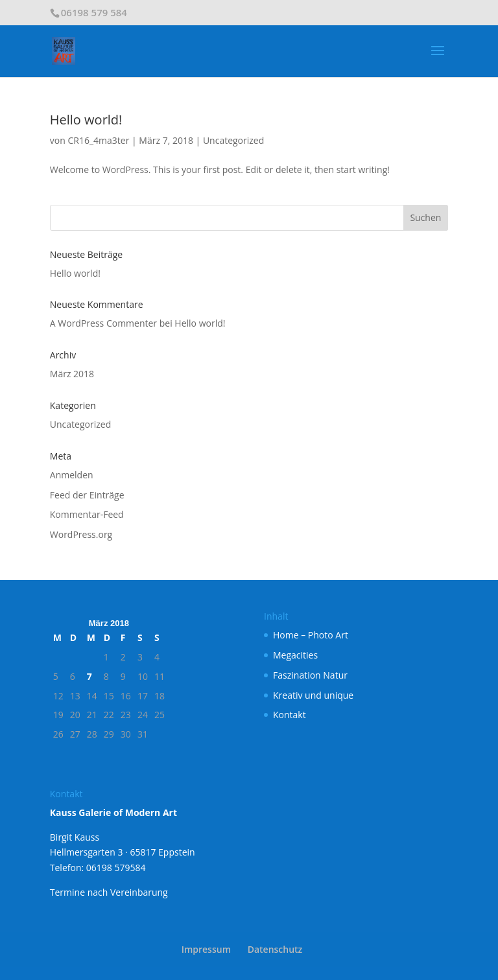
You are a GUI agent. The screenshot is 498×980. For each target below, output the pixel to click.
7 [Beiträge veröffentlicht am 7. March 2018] (89, 676)
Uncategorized (233, 140)
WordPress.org (81, 534)
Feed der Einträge (87, 495)
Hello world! (86, 120)
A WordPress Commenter (103, 323)
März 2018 (72, 374)
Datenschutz (275, 949)
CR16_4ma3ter (98, 140)
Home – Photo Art (311, 635)
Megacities (295, 655)
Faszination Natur (310, 675)
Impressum (206, 949)
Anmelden (72, 475)
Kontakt (290, 715)
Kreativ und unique (313, 695)
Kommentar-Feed (87, 514)
